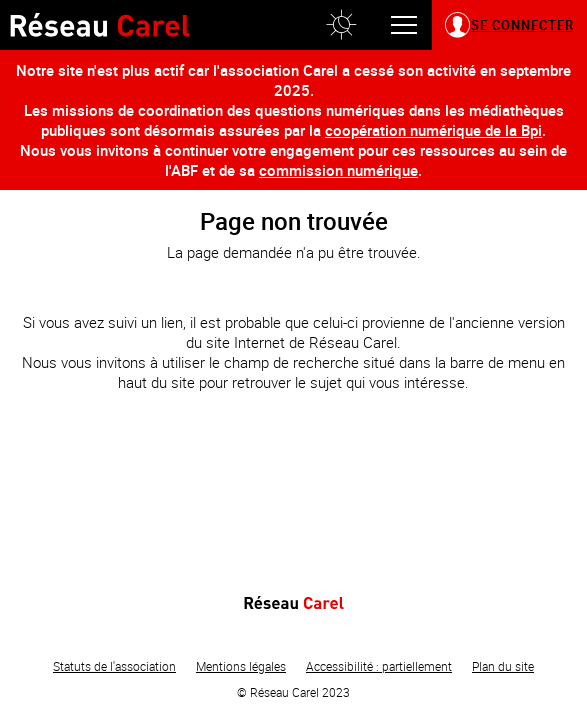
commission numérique (338, 170)
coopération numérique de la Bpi (433, 130)
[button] (341, 25)
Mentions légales (241, 666)
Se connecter (522, 25)
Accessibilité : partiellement (379, 666)
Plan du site (503, 666)
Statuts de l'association (114, 666)
